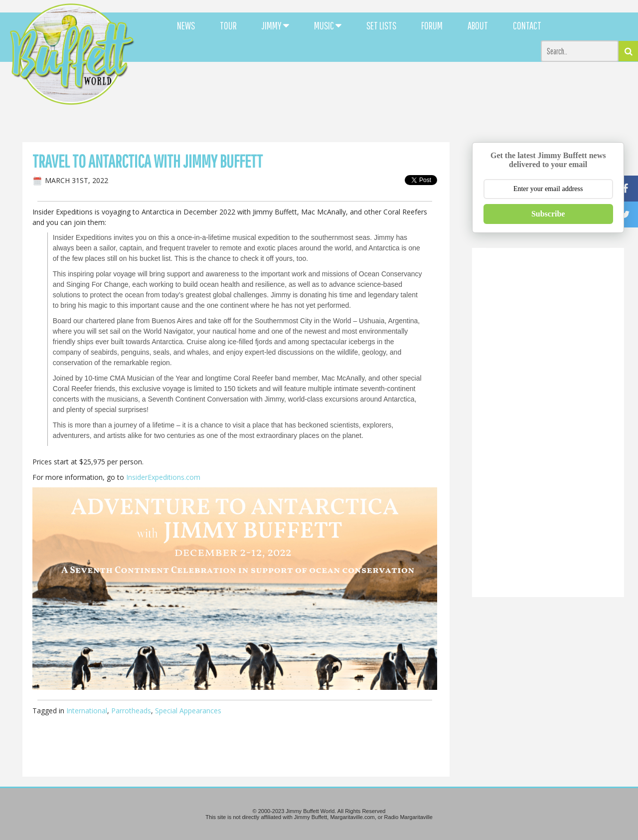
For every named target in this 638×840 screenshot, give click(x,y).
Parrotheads (131, 711)
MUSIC (328, 25)
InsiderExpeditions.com (163, 477)
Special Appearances (188, 711)
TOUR (228, 25)
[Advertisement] (390, 90)
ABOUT (478, 25)
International (87, 711)
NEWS (186, 25)
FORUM (432, 25)
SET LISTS (381, 25)
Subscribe (548, 214)
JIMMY (275, 25)
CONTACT (527, 25)
